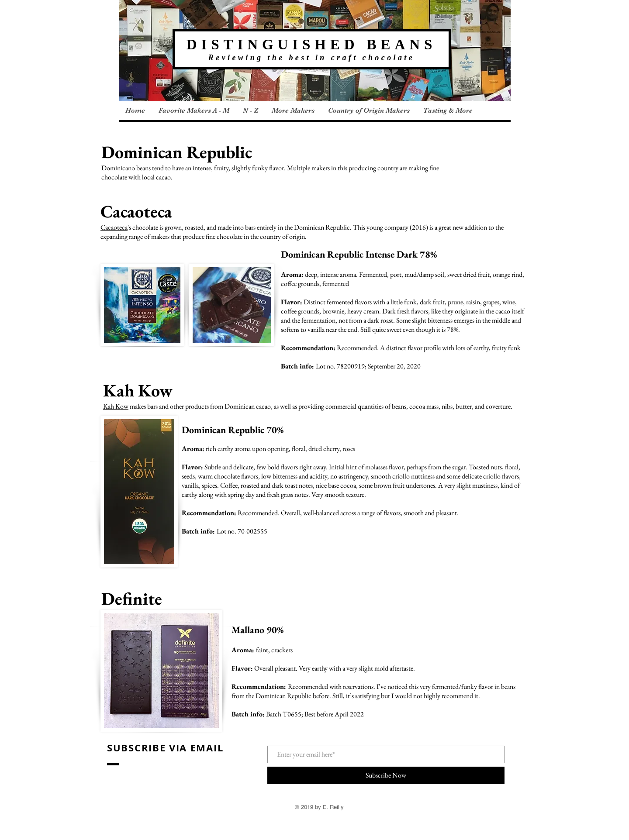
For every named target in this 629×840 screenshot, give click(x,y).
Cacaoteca (114, 227)
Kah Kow (116, 406)
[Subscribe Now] (386, 775)
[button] (194, 111)
